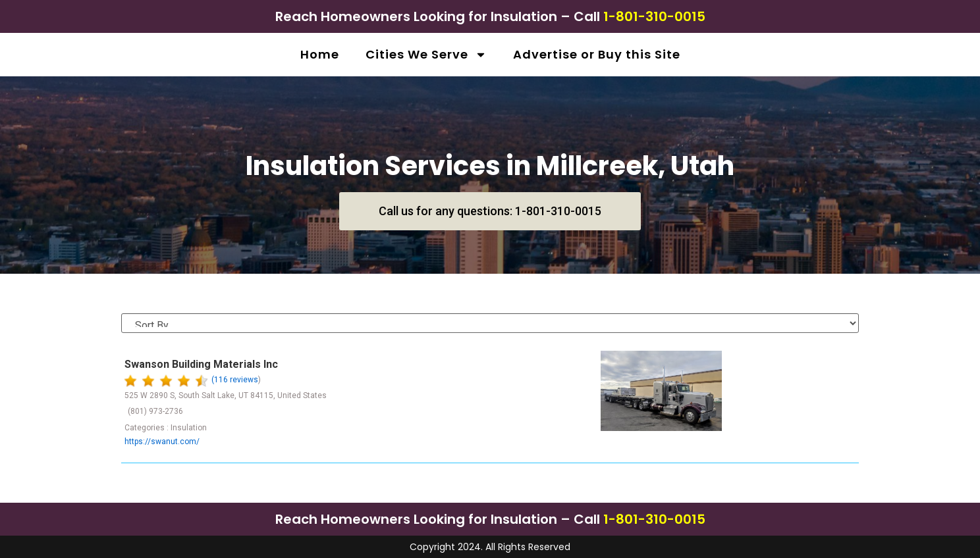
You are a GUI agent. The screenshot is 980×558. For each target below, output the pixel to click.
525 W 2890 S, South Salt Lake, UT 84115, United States (226, 395)
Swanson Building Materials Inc (201, 364)
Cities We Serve (426, 55)
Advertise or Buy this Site (597, 54)
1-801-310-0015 (654, 16)
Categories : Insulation (166, 428)
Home (320, 54)
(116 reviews (235, 380)
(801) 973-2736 (155, 411)
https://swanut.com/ (162, 442)
